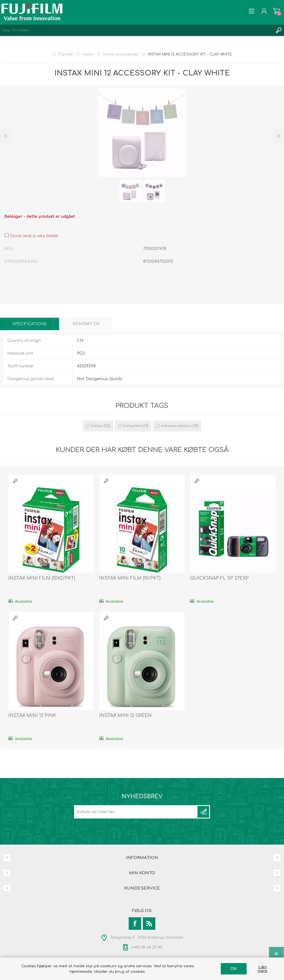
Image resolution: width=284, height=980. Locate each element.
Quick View (15, 481)
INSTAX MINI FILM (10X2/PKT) (42, 578)
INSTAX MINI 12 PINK (32, 716)
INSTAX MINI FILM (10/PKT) (130, 578)
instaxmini (132, 426)
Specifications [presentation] (30, 324)
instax (97, 426)
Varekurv (276, 11)
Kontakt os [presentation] (86, 324)
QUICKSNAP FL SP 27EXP (219, 578)
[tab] (30, 324)
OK (234, 969)
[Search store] (136, 30)
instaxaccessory (176, 426)
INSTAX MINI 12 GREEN (125, 716)
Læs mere (263, 969)
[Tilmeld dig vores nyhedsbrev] (136, 812)
